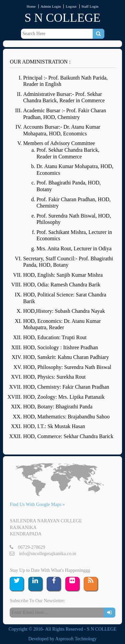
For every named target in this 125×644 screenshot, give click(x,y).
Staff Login (90, 6)
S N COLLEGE (63, 18)
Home (31, 6)
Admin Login (51, 6)
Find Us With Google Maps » (37, 504)
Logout (71, 6)
